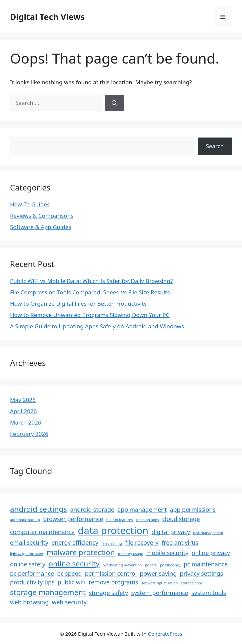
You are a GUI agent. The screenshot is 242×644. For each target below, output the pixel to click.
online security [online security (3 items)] (74, 564)
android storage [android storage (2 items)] (92, 509)
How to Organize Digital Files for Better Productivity (78, 304)
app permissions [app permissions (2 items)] (193, 509)
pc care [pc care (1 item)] (151, 565)
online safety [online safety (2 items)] (28, 564)
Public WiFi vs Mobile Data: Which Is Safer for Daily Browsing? (91, 281)
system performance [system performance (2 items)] (159, 593)
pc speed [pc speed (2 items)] (69, 573)
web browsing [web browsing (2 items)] (29, 602)
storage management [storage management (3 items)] (48, 592)
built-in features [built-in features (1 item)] (119, 520)
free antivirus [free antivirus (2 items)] (180, 542)
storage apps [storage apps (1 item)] (192, 583)
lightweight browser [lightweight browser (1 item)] (27, 554)
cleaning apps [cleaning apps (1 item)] (147, 520)
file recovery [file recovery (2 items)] (142, 542)
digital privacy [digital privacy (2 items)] (171, 532)
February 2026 (29, 434)
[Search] (114, 103)
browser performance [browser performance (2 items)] (73, 519)
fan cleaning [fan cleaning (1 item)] (111, 543)
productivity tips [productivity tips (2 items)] (32, 582)
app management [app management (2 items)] (142, 509)
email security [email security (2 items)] (29, 542)
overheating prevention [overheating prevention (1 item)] (122, 565)
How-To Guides (30, 204)
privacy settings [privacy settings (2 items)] (202, 573)
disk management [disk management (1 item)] (208, 533)
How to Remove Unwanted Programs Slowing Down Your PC (90, 315)
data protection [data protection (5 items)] (113, 530)
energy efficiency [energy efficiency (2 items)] (75, 542)
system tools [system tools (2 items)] (209, 593)
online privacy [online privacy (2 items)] (211, 553)
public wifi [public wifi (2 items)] (72, 582)
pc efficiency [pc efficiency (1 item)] (170, 565)
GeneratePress (165, 634)
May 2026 (23, 400)
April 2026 (23, 411)
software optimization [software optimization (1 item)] (159, 583)
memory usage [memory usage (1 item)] (130, 554)
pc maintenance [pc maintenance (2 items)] (206, 564)
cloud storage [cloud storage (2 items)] (181, 519)
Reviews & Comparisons (42, 216)
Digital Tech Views (47, 17)
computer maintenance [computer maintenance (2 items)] (42, 532)
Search (215, 146)
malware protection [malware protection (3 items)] (81, 552)
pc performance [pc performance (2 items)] (32, 573)
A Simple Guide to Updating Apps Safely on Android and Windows (97, 326)
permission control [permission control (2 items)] (111, 573)
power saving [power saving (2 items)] (158, 573)
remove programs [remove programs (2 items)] (113, 582)
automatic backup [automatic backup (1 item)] (25, 520)
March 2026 (26, 422)
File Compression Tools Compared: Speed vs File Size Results (90, 292)
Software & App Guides (41, 227)
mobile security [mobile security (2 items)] (167, 553)
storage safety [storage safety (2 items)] (109, 593)
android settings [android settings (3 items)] (38, 509)
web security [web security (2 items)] (69, 602)
